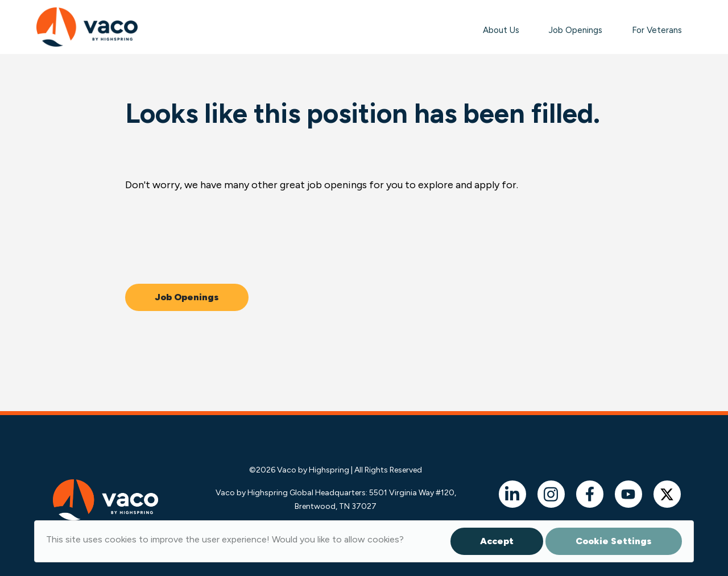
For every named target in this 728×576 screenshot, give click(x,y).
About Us (501, 30)
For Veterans (657, 30)
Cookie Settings (614, 541)
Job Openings (576, 30)
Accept (497, 541)
